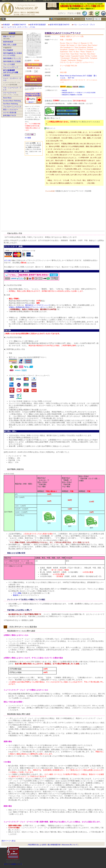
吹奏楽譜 (6, 25)
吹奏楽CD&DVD (20, 25)
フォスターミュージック (12, 107)
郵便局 (16, 595)
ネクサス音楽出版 (10, 113)
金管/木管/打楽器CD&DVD (59, 25)
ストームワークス (10, 93)
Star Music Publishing (10, 104)
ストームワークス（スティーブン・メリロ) (19, 27)
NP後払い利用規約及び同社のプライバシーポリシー (28, 307)
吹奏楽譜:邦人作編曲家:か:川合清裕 (72, 95)
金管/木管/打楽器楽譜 (38, 25)
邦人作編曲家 (8, 50)
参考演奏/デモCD (9, 115)
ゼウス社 (7, 260)
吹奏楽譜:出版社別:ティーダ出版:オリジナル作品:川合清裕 (79, 93)
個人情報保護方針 (54, 845)
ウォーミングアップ (11, 67)
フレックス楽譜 (9, 64)
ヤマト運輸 (17, 593)
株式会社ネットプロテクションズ (38, 305)
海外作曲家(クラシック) (12, 58)
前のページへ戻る (8, 841)
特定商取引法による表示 (37, 845)
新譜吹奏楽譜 (8, 42)
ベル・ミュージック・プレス (84, 25)
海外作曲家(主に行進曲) (12, 61)
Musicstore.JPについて (70, 845)
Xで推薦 (28, 138)
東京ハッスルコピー (11, 110)
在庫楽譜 (6, 75)
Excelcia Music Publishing (12, 101)
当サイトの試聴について (13, 864)
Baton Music (7, 98)
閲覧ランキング (9, 37)
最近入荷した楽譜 (10, 45)
